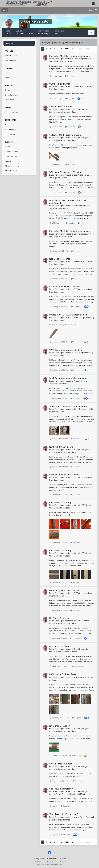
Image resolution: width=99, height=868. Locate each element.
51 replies (70, 164)
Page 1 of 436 (84, 49)
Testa (76, 353)
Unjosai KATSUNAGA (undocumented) (68, 315)
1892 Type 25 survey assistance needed (69, 406)
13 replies (70, 127)
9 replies (70, 223)
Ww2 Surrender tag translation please (68, 378)
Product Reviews (12, 112)
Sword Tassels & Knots (61, 107)
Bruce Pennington (57, 59)
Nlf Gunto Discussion (60, 618)
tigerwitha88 (79, 505)
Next (67, 49)
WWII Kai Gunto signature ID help (66, 350)
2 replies (76, 370)
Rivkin (76, 261)
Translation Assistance (59, 208)
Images (8, 147)
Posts (7, 78)
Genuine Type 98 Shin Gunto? (64, 287)
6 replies (76, 279)
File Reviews (10, 134)
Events (7, 90)
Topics (7, 73)
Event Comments (12, 95)
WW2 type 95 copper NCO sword (66, 172)
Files (7, 124)
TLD (75, 289)
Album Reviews (11, 171)
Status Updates (11, 56)
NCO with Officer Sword (61, 447)
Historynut (78, 206)
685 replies (75, 638)
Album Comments (12, 166)
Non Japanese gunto (60, 259)
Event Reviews (11, 100)
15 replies (75, 398)
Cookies (63, 859)
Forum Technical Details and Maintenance (74, 794)
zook (76, 175)
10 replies (70, 192)
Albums (8, 161)
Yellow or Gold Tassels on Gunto (65, 135)
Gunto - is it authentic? (60, 84)
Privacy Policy (39, 859)
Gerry (76, 59)
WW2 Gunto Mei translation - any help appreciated (68, 202)
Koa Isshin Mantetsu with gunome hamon (70, 56)
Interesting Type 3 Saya (61, 502)
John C (77, 409)
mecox (77, 317)
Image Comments (12, 151)
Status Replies (10, 60)
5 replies (70, 76)
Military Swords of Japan (66, 112)
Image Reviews (11, 156)
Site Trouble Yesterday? (61, 789)
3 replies (75, 467)
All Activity (9, 43)
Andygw (77, 381)
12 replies (76, 307)
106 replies (76, 439)
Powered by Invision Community (49, 864)
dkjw (76, 86)
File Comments (11, 129)
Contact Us (52, 859)
